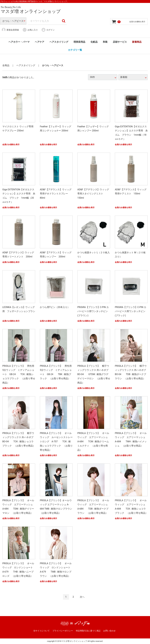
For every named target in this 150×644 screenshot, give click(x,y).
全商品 (6, 65)
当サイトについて (41, 631)
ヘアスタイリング (59, 42)
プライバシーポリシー (63, 631)
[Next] (82, 597)
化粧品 (94, 42)
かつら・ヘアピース (53, 65)
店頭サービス (120, 42)
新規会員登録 (10, 30)
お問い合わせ (109, 631)
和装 (105, 42)
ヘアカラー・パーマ (19, 42)
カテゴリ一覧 (75, 50)
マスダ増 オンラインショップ (31, 11)
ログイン (48, 30)
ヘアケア (40, 42)
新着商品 (137, 42)
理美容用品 (79, 42)
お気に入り (30, 30)
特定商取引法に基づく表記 (88, 631)
